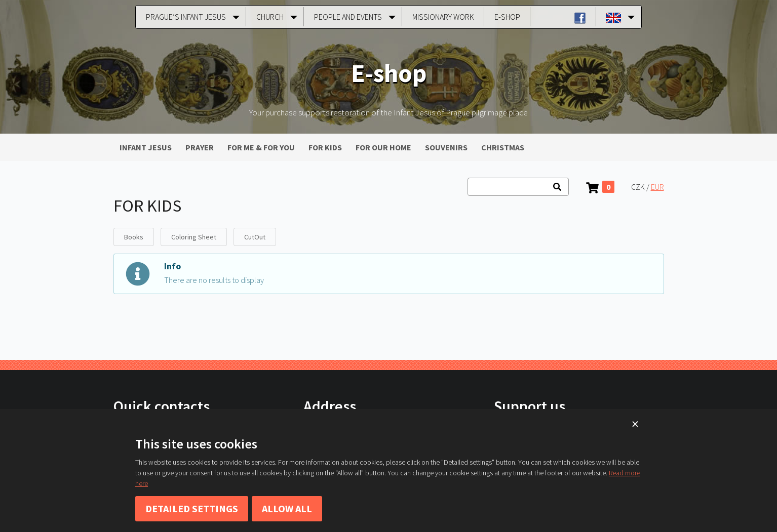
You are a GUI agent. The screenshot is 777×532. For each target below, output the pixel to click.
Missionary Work (443, 17)
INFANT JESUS (146, 147)
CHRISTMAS (503, 147)
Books (134, 237)
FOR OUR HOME (383, 147)
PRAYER (200, 147)
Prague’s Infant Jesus (186, 17)
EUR (657, 187)
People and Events (348, 17)
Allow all (287, 508)
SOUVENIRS (446, 147)
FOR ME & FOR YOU (261, 147)
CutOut (255, 237)
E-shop (507, 17)
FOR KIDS (325, 147)
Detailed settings (192, 508)
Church (270, 17)
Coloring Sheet (194, 237)
